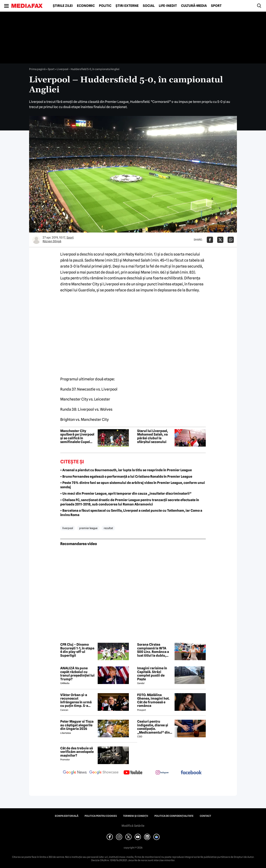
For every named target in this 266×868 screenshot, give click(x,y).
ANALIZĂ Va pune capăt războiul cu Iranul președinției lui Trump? (77, 674)
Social (149, 6)
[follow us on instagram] (162, 773)
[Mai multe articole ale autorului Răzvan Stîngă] (36, 240)
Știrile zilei (63, 6)
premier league (88, 528)
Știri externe (127, 6)
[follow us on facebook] (191, 773)
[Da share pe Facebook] (210, 240)
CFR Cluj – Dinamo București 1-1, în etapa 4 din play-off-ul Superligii (77, 650)
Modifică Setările (133, 826)
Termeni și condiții (136, 816)
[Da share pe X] (220, 240)
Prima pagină (37, 69)
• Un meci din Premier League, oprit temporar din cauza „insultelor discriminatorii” (126, 494)
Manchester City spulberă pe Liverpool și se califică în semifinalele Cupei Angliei (77, 436)
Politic (105, 6)
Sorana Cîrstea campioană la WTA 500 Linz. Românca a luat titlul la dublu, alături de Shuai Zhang (153, 650)
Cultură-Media (194, 6)
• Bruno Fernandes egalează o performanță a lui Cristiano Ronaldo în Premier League (126, 477)
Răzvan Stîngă (52, 241)
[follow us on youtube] (133, 773)
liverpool (68, 528)
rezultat (108, 528)
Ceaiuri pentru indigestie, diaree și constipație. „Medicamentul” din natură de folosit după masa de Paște (154, 727)
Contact (205, 816)
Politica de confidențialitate (174, 816)
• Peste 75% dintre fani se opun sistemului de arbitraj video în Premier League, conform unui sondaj (133, 485)
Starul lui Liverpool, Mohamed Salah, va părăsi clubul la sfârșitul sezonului (153, 436)
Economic (86, 6)
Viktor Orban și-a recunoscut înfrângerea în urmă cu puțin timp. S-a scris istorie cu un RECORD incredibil (76, 700)
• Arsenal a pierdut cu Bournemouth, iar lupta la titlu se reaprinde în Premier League (126, 470)
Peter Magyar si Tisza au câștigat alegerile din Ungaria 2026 (77, 725)
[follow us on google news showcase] (104, 773)
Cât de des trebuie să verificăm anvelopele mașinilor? (77, 752)
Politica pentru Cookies (101, 816)
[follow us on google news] (75, 773)
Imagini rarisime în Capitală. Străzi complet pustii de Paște (152, 674)
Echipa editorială (67, 816)
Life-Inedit (168, 6)
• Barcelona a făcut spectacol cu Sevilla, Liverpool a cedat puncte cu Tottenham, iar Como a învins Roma (131, 513)
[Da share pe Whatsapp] (231, 240)
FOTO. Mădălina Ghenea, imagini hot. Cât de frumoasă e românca (153, 700)
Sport (216, 6)
